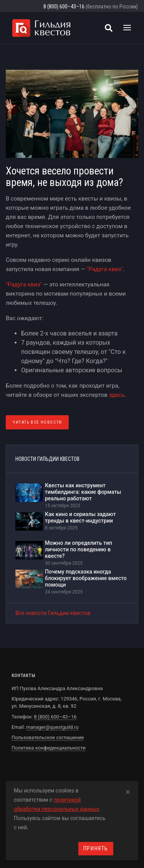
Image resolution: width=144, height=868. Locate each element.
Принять (96, 848)
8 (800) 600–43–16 (64, 7)
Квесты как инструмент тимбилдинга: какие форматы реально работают (83, 492)
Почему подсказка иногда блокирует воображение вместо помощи (86, 578)
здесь (117, 395)
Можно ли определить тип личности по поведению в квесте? (79, 549)
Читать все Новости (37, 422)
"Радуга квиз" (105, 269)
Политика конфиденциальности (49, 748)
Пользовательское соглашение (48, 737)
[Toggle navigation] (127, 28)
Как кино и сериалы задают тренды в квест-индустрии (80, 517)
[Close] (128, 791)
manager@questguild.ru (52, 727)
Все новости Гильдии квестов (53, 613)
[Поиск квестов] (109, 28)
